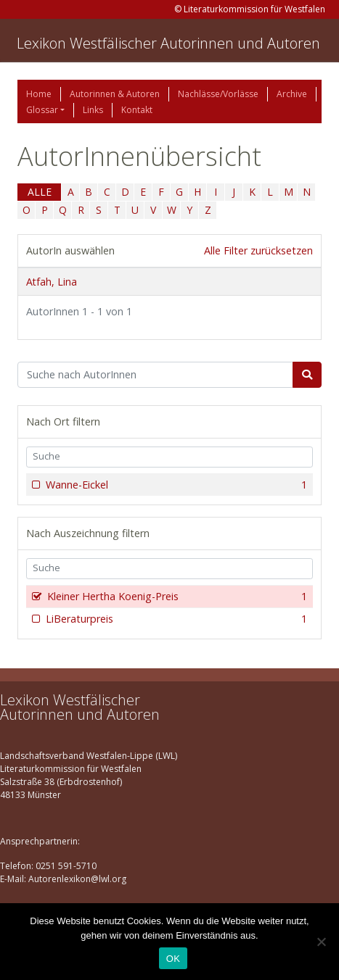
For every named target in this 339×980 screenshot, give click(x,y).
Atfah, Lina (52, 282)
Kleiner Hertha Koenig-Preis (176, 597)
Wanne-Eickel (175, 485)
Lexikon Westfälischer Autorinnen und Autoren (168, 43)
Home (39, 94)
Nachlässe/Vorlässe (218, 94)
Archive (292, 94)
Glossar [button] (42, 110)
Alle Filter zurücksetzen (258, 250)
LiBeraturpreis (175, 619)
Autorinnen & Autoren (115, 94)
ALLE (40, 192)
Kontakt (137, 110)
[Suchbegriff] (155, 375)
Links (93, 110)
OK (173, 959)
